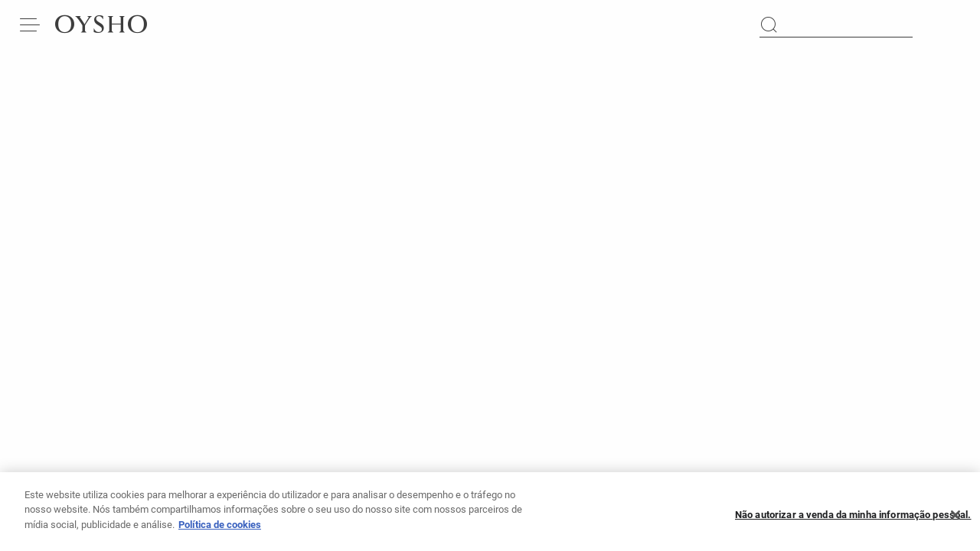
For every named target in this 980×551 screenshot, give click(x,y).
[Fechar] (955, 520)
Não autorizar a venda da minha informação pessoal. (853, 521)
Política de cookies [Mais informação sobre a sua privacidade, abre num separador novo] (220, 530)
